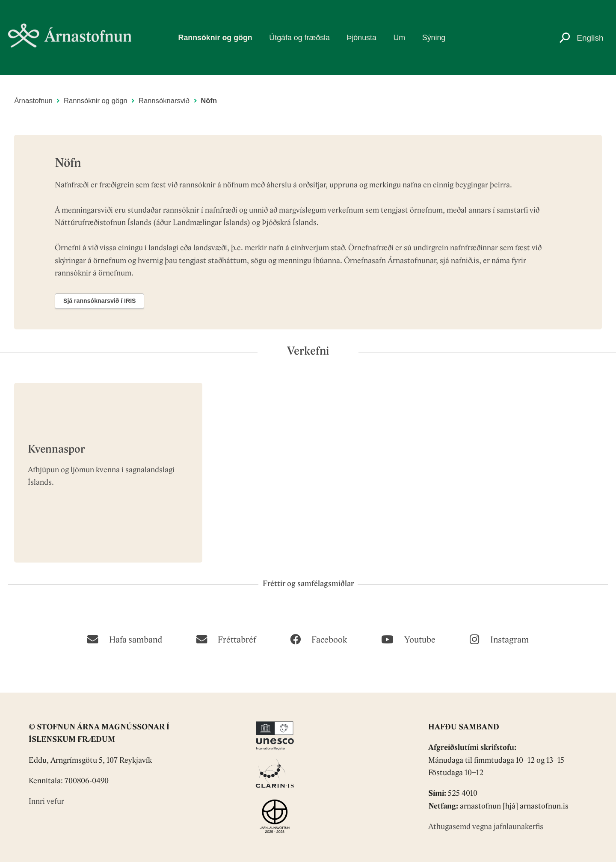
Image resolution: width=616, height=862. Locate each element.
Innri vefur (46, 802)
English (590, 38)
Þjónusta (362, 38)
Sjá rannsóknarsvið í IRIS (100, 301)
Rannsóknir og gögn (215, 38)
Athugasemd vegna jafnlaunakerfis (486, 827)
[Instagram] (499, 639)
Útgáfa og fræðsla (299, 38)
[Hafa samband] (124, 639)
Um (399, 38)
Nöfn (209, 101)
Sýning (434, 38)
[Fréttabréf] (226, 639)
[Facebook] (318, 639)
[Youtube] (408, 639)
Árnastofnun (33, 101)
